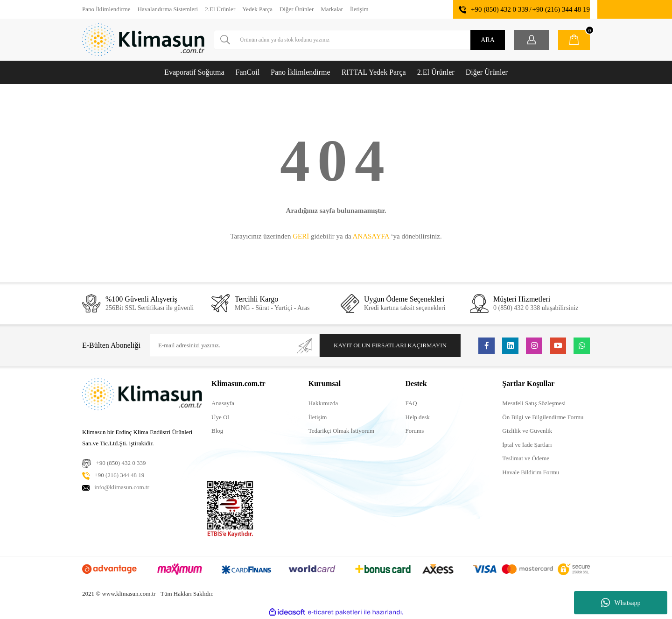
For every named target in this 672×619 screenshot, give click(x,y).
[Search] (359, 40)
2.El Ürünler (220, 9)
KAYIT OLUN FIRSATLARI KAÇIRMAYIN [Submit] (390, 345)
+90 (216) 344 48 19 (561, 9)
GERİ (301, 236)
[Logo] (143, 40)
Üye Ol (220, 417)
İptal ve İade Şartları (527, 445)
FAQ (411, 403)
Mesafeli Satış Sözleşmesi (534, 403)
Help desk (418, 417)
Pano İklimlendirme (106, 9)
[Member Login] (532, 40)
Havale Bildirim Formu (531, 472)
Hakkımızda (323, 403)
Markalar (332, 9)
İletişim (359, 9)
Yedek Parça (257, 9)
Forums (415, 431)
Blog (217, 431)
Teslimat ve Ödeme (526, 458)
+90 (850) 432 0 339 (500, 9)
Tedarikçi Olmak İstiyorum (341, 431)
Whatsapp (621, 603)
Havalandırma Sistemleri (168, 9)
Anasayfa (223, 403)
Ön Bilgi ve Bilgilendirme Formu (543, 417)
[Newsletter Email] (235, 345)
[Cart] (574, 40)
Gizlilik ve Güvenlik (527, 431)
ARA (488, 40)
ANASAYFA (371, 236)
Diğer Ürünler (297, 9)
